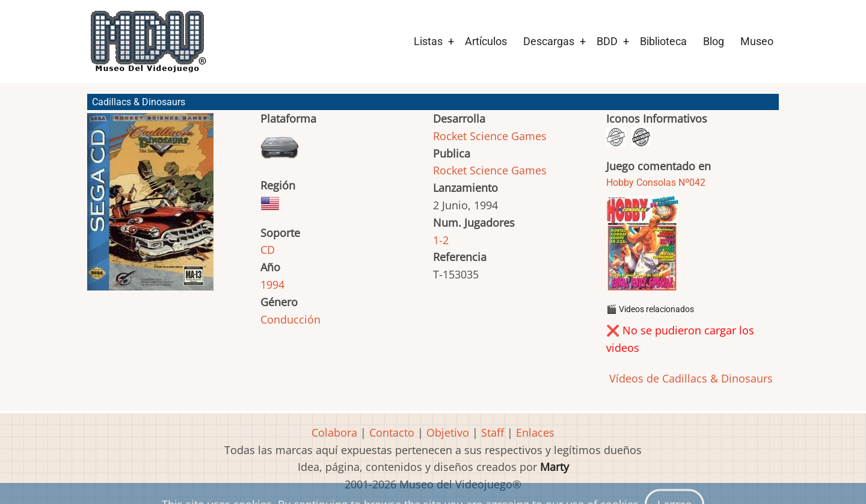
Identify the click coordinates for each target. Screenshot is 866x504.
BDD (607, 41)
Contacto (392, 432)
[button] (150, 207)
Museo (757, 41)
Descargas (549, 41)
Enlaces (535, 432)
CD (268, 250)
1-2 (441, 240)
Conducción (290, 319)
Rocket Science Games (490, 136)
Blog (714, 41)
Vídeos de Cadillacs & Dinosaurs (689, 378)
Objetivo (448, 432)
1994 (272, 284)
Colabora (334, 432)
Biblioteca (663, 41)
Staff (493, 432)
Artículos (486, 41)
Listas (428, 41)
